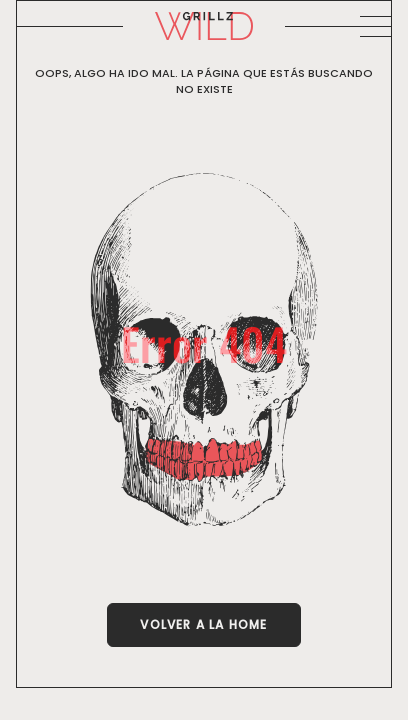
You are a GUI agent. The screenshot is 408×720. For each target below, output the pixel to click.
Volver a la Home (203, 624)
